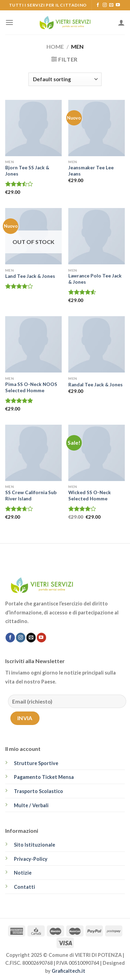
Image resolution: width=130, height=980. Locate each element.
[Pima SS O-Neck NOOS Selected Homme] (33, 344)
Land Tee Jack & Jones (30, 276)
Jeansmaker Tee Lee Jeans (91, 171)
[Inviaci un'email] (111, 5)
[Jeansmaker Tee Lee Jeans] (97, 128)
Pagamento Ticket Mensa (44, 777)
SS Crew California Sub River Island (31, 496)
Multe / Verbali (31, 805)
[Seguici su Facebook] (98, 5)
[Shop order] (65, 79)
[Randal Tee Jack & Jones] (97, 344)
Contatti (24, 887)
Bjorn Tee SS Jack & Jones (27, 171)
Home (55, 46)
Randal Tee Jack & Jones (96, 385)
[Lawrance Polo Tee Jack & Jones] (97, 236)
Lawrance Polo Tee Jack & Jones (95, 279)
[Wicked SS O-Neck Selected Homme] (97, 453)
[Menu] (9, 22)
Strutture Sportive (36, 763)
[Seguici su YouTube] (118, 5)
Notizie (23, 873)
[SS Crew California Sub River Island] (33, 453)
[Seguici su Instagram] (105, 5)
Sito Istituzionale (34, 845)
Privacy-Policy (31, 859)
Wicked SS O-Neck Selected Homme (90, 496)
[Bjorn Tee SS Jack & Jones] (33, 128)
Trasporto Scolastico (38, 791)
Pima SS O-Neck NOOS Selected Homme (31, 387)
